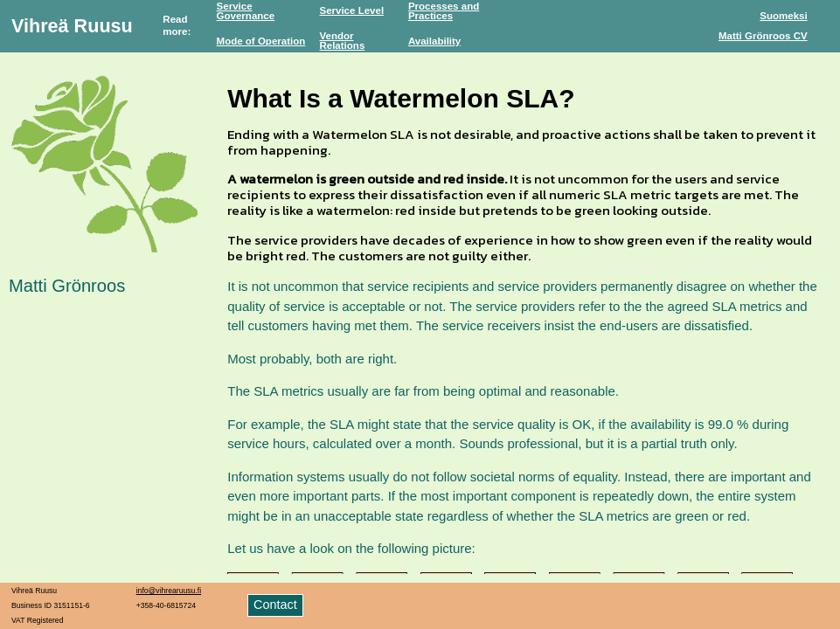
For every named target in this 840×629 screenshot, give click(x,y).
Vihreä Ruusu (72, 26)
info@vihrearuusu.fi (169, 591)
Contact (275, 605)
